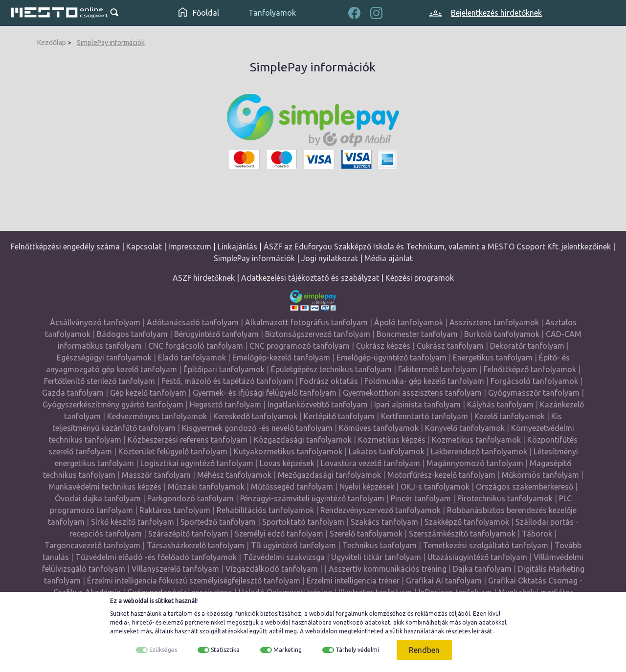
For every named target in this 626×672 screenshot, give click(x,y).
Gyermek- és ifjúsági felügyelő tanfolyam (265, 393)
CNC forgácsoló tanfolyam (196, 346)
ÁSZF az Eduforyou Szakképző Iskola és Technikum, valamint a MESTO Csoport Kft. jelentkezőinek (437, 246)
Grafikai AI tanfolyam (444, 581)
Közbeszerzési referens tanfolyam (188, 440)
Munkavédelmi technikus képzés (105, 487)
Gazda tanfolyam (73, 393)
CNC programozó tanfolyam (300, 346)
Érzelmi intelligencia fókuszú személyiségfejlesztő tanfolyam (194, 581)
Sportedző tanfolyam (218, 522)
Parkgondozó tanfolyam (190, 498)
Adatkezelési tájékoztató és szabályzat (310, 278)
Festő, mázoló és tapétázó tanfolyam (227, 381)
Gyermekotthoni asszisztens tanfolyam (412, 393)
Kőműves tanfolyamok (379, 428)
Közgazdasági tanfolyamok (303, 440)
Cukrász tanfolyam (450, 346)
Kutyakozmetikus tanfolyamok (288, 451)
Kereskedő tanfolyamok (255, 416)
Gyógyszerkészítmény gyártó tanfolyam (113, 404)
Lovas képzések (287, 463)
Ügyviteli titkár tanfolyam (376, 557)
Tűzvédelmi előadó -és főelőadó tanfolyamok (156, 557)
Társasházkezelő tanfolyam (197, 545)
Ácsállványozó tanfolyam (95, 322)
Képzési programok (420, 278)
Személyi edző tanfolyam (279, 534)
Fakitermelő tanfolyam (438, 369)
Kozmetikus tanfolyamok (476, 440)
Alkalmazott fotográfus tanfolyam (306, 322)
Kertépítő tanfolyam (339, 416)
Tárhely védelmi (357, 650)
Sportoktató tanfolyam (303, 522)
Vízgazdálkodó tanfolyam (272, 569)
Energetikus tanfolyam (493, 358)
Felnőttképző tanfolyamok (530, 369)
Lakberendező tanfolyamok (479, 451)
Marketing (288, 650)
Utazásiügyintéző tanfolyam (477, 557)
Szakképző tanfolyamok (467, 522)
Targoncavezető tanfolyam (92, 545)
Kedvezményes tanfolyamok (157, 416)
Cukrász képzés (383, 346)
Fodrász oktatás (329, 381)
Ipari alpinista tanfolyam (417, 404)
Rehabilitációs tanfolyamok (265, 510)
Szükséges (163, 650)
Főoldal (199, 13)
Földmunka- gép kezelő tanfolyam (424, 381)
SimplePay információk (111, 43)
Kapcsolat (144, 246)
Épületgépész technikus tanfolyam (331, 369)
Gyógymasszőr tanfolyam (534, 393)
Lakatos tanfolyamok (387, 451)
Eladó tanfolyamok (192, 358)
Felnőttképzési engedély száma (65, 246)
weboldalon (321, 631)
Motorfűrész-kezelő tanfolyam (441, 475)
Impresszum (190, 246)
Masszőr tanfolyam (156, 475)
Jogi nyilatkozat (330, 258)
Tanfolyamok (272, 13)
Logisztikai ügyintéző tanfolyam (197, 463)
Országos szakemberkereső (525, 487)
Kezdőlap (52, 43)
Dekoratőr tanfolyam (527, 346)
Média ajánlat (389, 258)
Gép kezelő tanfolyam (148, 393)
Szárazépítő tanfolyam (188, 534)
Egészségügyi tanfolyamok (104, 358)
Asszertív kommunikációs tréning (388, 569)
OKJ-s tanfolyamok (435, 487)
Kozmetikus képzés (392, 440)
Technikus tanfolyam (380, 545)
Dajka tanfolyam (482, 569)
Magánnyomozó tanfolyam (475, 463)
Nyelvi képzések (367, 487)
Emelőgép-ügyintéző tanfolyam (391, 358)
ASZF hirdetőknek (204, 278)
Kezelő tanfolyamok (510, 416)
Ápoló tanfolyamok (409, 322)
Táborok (537, 534)
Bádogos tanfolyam (132, 334)
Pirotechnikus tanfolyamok (505, 498)
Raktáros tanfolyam (175, 510)
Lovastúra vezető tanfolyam (370, 463)
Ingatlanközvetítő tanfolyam (318, 404)
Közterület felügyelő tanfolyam (173, 451)
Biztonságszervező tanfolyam (318, 334)
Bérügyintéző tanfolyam (216, 334)
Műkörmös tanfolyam (540, 475)
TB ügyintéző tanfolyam (293, 545)
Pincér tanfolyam (421, 498)
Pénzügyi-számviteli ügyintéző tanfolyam (312, 498)
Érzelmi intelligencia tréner (353, 581)
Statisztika (225, 650)
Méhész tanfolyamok (234, 475)
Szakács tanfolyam (384, 522)
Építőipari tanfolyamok (224, 369)
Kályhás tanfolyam (500, 404)
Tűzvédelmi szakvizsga (284, 557)
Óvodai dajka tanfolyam (98, 498)
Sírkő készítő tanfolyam (133, 522)
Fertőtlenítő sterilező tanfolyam (100, 381)
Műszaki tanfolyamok (206, 487)
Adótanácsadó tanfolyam (193, 322)
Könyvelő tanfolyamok (465, 428)
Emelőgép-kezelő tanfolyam (281, 358)
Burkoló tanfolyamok (502, 334)
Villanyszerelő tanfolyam (175, 569)
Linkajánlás (237, 246)
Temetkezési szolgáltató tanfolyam (486, 545)
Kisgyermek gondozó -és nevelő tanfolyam (257, 428)
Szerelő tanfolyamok (366, 534)
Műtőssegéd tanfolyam (292, 487)
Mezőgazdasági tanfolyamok (329, 475)
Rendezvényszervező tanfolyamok (380, 510)
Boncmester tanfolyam (417, 334)
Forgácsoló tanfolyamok (534, 381)
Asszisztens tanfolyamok (494, 322)
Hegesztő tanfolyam (225, 404)
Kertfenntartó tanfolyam (425, 416)
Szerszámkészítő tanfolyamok (462, 534)
